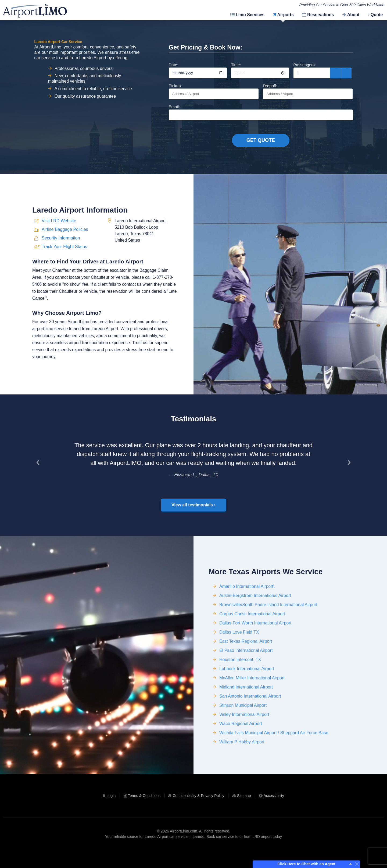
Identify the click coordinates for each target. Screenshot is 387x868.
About (353, 15)
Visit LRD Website (59, 247)
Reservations (320, 15)
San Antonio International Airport (250, 723)
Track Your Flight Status (64, 272)
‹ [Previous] (40, 480)
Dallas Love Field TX (239, 659)
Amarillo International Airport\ (247, 613)
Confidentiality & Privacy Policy (198, 813)
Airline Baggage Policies (65, 255)
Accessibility (274, 813)
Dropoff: (308, 91)
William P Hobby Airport (242, 768)
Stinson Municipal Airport (243, 732)
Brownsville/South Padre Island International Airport (268, 631)
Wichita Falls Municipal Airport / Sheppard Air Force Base (274, 759)
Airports (286, 15)
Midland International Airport (246, 713)
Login (111, 813)
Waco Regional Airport (241, 750)
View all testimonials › (193, 520)
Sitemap (244, 813)
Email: (261, 112)
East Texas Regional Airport (246, 668)
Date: (198, 70)
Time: (260, 70)
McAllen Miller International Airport (252, 704)
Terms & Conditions (144, 813)
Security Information (61, 264)
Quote (377, 15)
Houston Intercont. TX (240, 686)
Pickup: (214, 91)
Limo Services (250, 15)
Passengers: (322, 70)
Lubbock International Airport (247, 695)
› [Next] (351, 480)
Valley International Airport (244, 741)
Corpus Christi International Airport (252, 640)
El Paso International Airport (246, 677)
